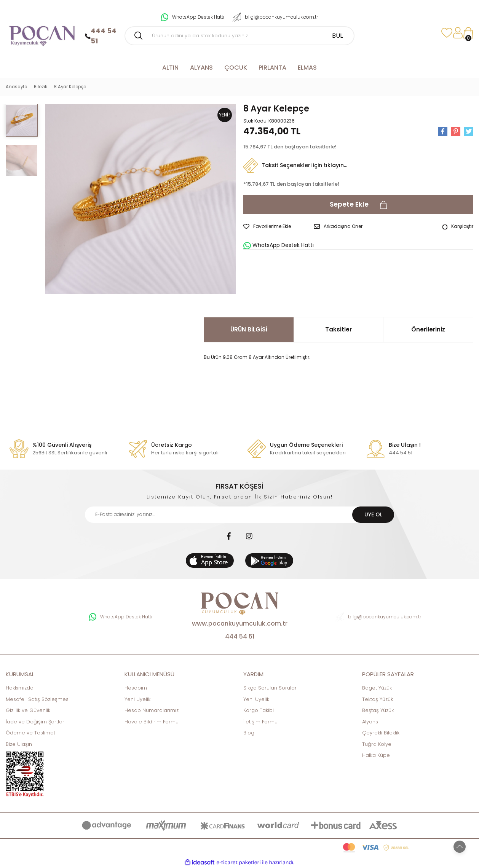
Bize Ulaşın (19, 744)
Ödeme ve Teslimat (30, 733)
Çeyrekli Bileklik (381, 733)
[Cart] (468, 33)
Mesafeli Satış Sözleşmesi (38, 699)
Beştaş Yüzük (378, 710)
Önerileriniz (428, 329)
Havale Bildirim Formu (152, 722)
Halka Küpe (376, 755)
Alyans (370, 722)
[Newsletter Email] (240, 515)
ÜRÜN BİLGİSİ (249, 329)
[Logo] (42, 33)
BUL (337, 36)
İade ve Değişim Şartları (36, 722)
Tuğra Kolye (377, 744)
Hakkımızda (20, 688)
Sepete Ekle (358, 205)
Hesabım (136, 688)
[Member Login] (458, 33)
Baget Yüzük (377, 688)
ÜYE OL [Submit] (373, 514)
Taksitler (338, 329)
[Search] (240, 36)
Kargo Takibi (259, 710)
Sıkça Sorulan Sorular (270, 688)
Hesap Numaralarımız (152, 710)
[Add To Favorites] (267, 226)
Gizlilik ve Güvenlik (28, 710)
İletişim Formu (260, 722)
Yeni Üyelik (137, 699)
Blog (249, 733)
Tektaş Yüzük (378, 699)
